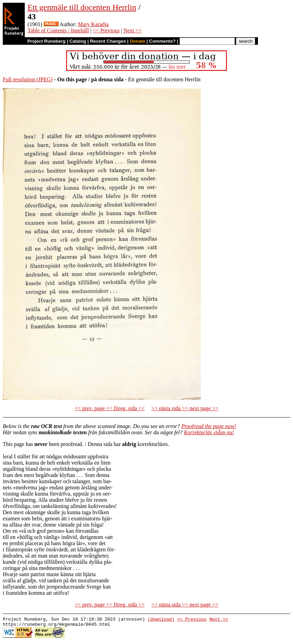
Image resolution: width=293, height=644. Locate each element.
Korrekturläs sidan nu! (209, 432)
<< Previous (106, 30)
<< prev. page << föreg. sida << (110, 408)
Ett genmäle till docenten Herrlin (82, 7)
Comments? (162, 41)
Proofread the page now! (209, 426)
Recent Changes (108, 41)
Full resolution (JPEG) (28, 79)
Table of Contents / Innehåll (58, 30)
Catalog (78, 41)
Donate (137, 41)
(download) (161, 620)
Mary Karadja (93, 24)
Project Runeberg (46, 41)
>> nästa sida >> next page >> (185, 408)
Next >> (133, 30)
